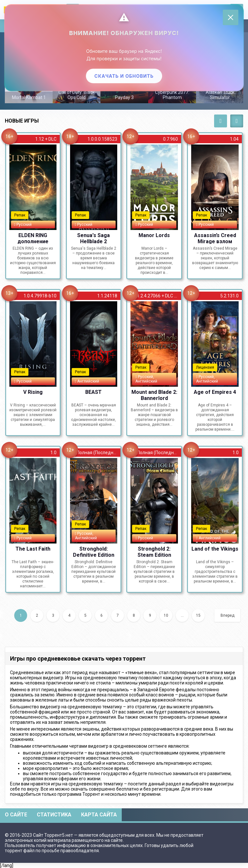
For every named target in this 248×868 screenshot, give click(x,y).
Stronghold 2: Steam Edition (154, 552)
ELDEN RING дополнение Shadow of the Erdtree (33, 238)
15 (198, 615)
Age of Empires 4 (215, 392)
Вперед (227, 615)
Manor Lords (154, 235)
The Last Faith (33, 549)
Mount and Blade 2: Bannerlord (154, 395)
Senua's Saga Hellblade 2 (93, 238)
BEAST (93, 392)
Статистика (54, 815)
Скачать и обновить (124, 76)
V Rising (33, 392)
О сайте (16, 815)
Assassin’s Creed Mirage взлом (215, 238)
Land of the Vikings (215, 549)
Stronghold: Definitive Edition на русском (94, 552)
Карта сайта (99, 815)
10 (166, 615)
